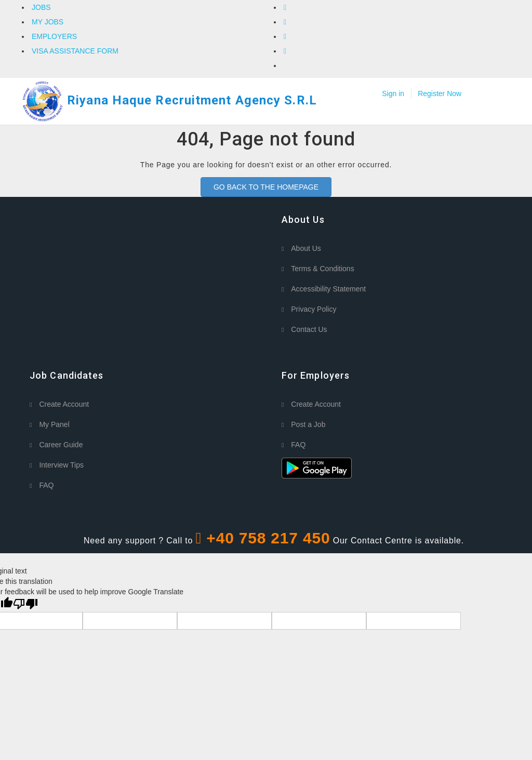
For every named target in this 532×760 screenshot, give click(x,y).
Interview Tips (61, 465)
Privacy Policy (314, 309)
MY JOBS (48, 22)
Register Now (440, 94)
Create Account (64, 404)
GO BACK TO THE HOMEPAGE (266, 187)
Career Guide (61, 445)
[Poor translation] (25, 604)
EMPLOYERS (54, 36)
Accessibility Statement (328, 289)
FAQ (46, 485)
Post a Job (308, 424)
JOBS (41, 7)
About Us (306, 248)
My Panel (54, 424)
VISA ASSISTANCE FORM (75, 51)
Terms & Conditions (322, 269)
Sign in (393, 94)
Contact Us (309, 329)
